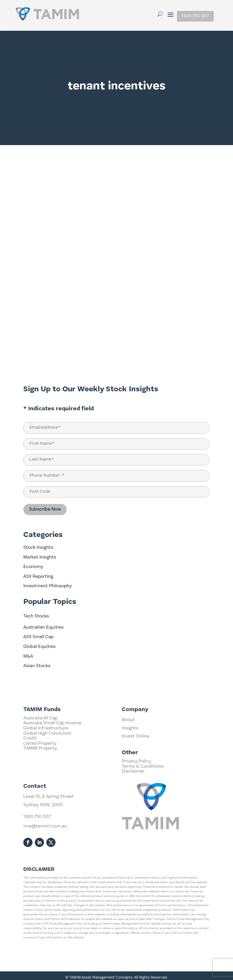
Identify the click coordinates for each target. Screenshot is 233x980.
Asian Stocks (37, 663)
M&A (28, 654)
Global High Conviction (47, 760)
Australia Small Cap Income (52, 750)
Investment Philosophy (47, 583)
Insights (130, 746)
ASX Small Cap (38, 634)
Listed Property (40, 770)
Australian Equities (43, 625)
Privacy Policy (136, 771)
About (128, 738)
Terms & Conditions (143, 776)
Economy (33, 564)
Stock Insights (38, 545)
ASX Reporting (38, 574)
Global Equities (39, 644)
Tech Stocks (36, 613)
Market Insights (40, 555)
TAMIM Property (40, 775)
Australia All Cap (40, 745)
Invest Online (135, 754)
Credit (30, 765)
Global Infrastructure (46, 755)
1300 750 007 (195, 16)
